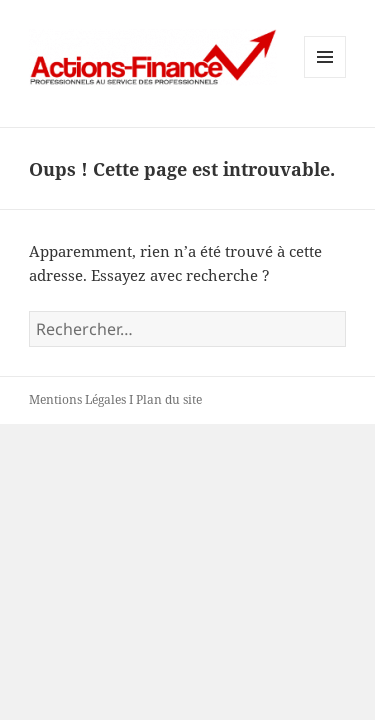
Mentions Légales (77, 399)
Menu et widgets (325, 77)
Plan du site (169, 399)
